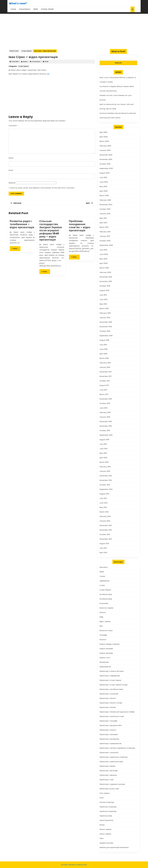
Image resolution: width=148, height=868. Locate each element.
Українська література (108, 807)
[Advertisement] (74, 29)
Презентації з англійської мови (111, 689)
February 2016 (105, 412)
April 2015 (103, 458)
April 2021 (103, 223)
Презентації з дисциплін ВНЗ (111, 725)
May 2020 (103, 259)
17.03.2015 (15, 62)
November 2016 (106, 399)
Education (104, 567)
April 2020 (104, 263)
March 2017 (104, 394)
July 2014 (103, 498)
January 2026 (105, 150)
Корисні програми (106, 649)
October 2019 (105, 286)
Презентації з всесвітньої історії (112, 716)
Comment (13, 126)
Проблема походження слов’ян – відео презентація (80, 226)
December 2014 (106, 476)
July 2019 (103, 295)
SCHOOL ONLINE (47, 9)
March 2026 (104, 141)
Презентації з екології (108, 730)
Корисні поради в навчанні (110, 644)
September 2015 (106, 435)
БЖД (101, 617)
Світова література (107, 802)
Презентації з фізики (107, 766)
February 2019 (105, 313)
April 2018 (103, 354)
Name (11, 158)
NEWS (36, 9)
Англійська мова (106, 594)
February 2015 (105, 467)
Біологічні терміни (106, 608)
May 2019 (103, 304)
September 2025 (106, 168)
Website (12, 183)
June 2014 (104, 503)
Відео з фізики (105, 621)
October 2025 (105, 164)
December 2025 (106, 155)
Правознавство (105, 667)
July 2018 (103, 345)
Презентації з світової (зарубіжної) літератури (117, 748)
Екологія (103, 640)
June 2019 (104, 300)
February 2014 (105, 516)
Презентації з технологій (109, 753)
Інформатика (104, 581)
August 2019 (104, 290)
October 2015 (105, 431)
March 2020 (104, 268)
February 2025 (105, 200)
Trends (13, 9)
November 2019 (106, 281)
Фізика (102, 825)
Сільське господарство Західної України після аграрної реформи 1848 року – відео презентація (51, 230)
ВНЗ (101, 626)
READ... (16, 249)
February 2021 (105, 232)
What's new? (18, 3)
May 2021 (103, 218)
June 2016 (104, 408)
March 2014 (104, 512)
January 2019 (105, 318)
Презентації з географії (108, 721)
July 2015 (103, 444)
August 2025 (105, 173)
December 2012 (106, 539)
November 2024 (106, 205)
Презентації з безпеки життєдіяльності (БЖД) (117, 712)
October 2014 (105, 485)
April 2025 (104, 191)
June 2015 (104, 449)
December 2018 (106, 322)
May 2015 (103, 453)
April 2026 (104, 137)
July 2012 (103, 548)
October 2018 (105, 331)
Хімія (102, 838)
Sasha (25, 62)
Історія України (27, 51)
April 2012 (103, 553)
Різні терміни (105, 793)
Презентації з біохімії (108, 707)
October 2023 (105, 209)
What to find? (118, 51)
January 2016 (105, 417)
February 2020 (105, 272)
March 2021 (104, 227)
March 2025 (104, 196)
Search (118, 63)
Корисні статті (105, 658)
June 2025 (104, 182)
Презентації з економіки (109, 734)
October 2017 (105, 381)
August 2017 (104, 385)
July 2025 (103, 177)
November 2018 (106, 327)
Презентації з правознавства (111, 744)
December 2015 (106, 422)
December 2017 (106, 372)
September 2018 (106, 336)
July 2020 (103, 250)
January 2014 (105, 521)
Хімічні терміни (105, 834)
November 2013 (106, 530)
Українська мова (106, 816)
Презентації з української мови (111, 762)
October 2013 (105, 535)
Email (11, 170)
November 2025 (106, 159)
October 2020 (105, 241)
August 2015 (104, 440)
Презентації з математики (109, 739)
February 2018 (105, 363)
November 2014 (106, 480)
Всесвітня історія (106, 631)
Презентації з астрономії (109, 694)
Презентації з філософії (109, 771)
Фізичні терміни (106, 829)
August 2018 (104, 340)
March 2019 (104, 309)
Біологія (103, 612)
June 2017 (103, 390)
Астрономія (104, 603)
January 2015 (105, 471)
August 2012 (104, 544)
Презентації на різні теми (109, 789)
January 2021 (105, 236)
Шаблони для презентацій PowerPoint (114, 847)
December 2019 (106, 277)
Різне (102, 798)
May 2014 (103, 507)
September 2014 (106, 489)
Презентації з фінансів (108, 775)
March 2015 (104, 462)
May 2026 (103, 132)
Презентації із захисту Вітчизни (112, 671)
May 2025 (103, 187)
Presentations (25, 9)
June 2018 (104, 349)
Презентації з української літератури (114, 757)
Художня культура (106, 843)
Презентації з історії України (110, 680)
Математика (104, 662)
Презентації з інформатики (110, 676)
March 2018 (104, 358)
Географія (103, 635)
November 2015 (106, 426)
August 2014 (104, 494)
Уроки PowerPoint (107, 820)
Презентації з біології (108, 698)
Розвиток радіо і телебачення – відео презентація (22, 224)
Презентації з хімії (107, 780)
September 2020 (106, 245)
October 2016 (105, 403)
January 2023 (105, 214)
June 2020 (104, 254)
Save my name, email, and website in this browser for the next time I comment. (43, 188)
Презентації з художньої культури (112, 784)
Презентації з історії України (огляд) (114, 685)
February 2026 (105, 146)
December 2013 (106, 525)
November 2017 (106, 376)
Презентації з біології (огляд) (111, 703)
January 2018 (105, 367)
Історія (102, 585)
